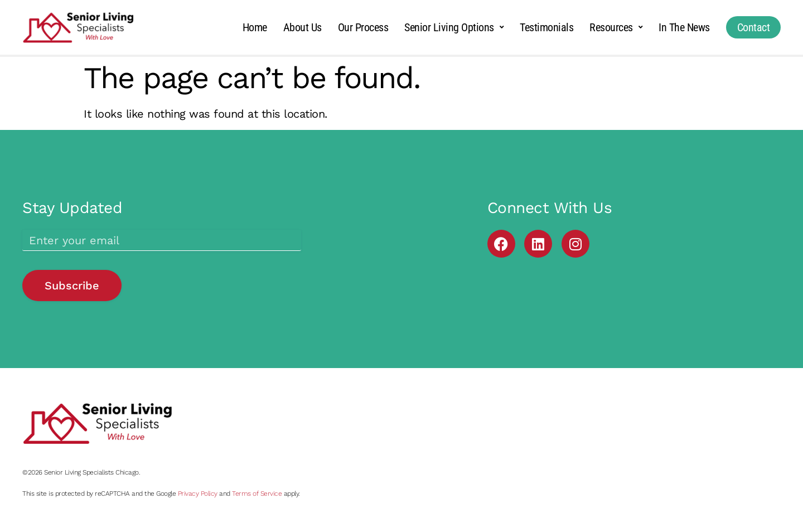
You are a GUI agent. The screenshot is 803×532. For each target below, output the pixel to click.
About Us (303, 27)
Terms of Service (257, 494)
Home (255, 27)
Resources (616, 27)
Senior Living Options (454, 27)
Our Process (363, 27)
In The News (684, 27)
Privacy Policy (198, 494)
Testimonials (546, 27)
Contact (754, 27)
